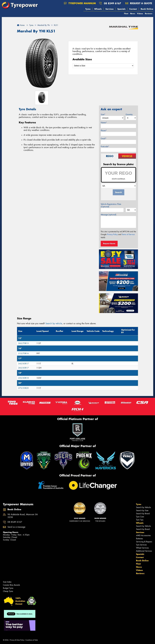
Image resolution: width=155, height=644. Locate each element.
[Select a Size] (103, 66)
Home (21, 25)
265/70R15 (23, 343)
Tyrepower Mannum (80, 3)
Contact (133, 9)
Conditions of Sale (32, 640)
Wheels (98, 9)
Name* (104, 123)
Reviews (149, 14)
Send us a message (16, 527)
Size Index (7, 582)
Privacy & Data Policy (17, 640)
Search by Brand (143, 514)
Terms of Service (128, 234)
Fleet (126, 14)
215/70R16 (23, 353)
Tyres (88, 9)
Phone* (104, 131)
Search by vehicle (54, 323)
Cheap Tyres (8, 591)
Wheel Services (142, 548)
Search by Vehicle (143, 507)
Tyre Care (140, 517)
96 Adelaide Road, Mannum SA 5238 (23, 516)
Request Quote (109, 243)
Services (110, 9)
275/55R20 (23, 388)
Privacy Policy (112, 234)
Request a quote (139, 3)
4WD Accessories (143, 535)
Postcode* (105, 147)
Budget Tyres (8, 588)
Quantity (129, 114)
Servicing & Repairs (144, 542)
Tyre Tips (140, 520)
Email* (104, 139)
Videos (140, 14)
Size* (103, 114)
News (133, 14)
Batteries (139, 539)
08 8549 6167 (112, 3)
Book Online (147, 9)
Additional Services (144, 551)
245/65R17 (23, 364)
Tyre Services (141, 545)
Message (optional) (109, 215)
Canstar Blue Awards (11, 585)
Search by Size (142, 510)
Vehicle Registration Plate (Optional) (111, 205)
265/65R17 (23, 368)
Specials (121, 9)
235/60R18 (23, 378)
